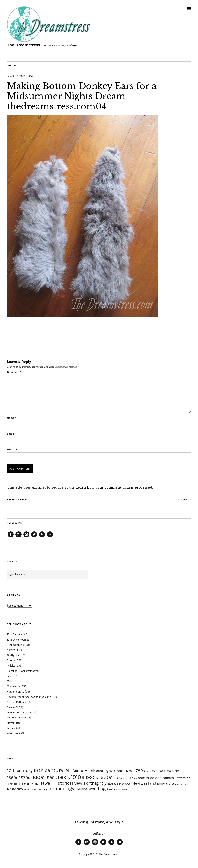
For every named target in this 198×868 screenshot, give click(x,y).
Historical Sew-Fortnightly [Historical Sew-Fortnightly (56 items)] (80, 783)
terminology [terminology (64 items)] (61, 789)
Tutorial (11, 728)
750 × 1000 (27, 76)
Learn (10, 676)
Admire (11, 650)
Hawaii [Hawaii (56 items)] (46, 783)
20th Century (15, 645)
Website (12, 449)
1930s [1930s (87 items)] (106, 777)
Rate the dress (16, 692)
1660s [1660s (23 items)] (121, 771)
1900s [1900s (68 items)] (64, 777)
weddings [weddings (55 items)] (98, 789)
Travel (10, 723)
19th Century (14, 640)
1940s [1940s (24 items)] (118, 778)
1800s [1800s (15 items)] (148, 771)
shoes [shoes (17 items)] (27, 789)
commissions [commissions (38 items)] (150, 778)
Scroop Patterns (16, 702)
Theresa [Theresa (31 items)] (81, 789)
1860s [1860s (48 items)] (13, 778)
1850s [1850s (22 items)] (179, 771)
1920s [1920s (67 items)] (92, 777)
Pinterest (26, 537)
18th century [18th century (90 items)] (48, 770)
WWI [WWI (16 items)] (124, 790)
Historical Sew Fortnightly (22, 671)
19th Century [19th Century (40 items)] (75, 771)
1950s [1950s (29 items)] (127, 778)
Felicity (11, 666)
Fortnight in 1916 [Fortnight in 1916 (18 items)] (29, 784)
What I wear (14, 733)
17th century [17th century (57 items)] (20, 771)
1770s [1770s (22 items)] (130, 771)
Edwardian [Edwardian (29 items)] (183, 778)
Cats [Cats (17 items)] (134, 778)
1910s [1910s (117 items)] (78, 777)
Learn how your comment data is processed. (114, 487)
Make (10, 681)
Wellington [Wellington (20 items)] (115, 789)
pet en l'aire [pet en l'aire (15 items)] (183, 784)
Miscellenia (13, 686)
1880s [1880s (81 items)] (38, 777)
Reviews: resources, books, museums (29, 697)
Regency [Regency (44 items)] (15, 789)
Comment (14, 372)
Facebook (11, 537)
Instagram (19, 537)
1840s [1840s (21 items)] (171, 771)
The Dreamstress (24, 45)
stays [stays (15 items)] (34, 790)
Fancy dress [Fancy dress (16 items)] (13, 784)
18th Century (14, 634)
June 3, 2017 (14, 76)
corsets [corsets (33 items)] (168, 778)
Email (11, 434)
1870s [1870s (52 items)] (25, 777)
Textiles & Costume (19, 713)
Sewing (11, 707)
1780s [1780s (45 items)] (140, 771)
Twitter (34, 537)
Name (11, 418)
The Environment (17, 718)
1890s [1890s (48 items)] (51, 778)
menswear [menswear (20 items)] (125, 784)
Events (11, 660)
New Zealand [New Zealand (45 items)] (144, 783)
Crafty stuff (14, 655)
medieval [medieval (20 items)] (113, 784)
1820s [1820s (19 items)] (163, 771)
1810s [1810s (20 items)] (155, 771)
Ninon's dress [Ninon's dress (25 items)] (167, 784)
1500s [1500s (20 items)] (113, 771)
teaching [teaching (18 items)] (43, 789)
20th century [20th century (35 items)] (98, 771)
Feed (42, 537)
